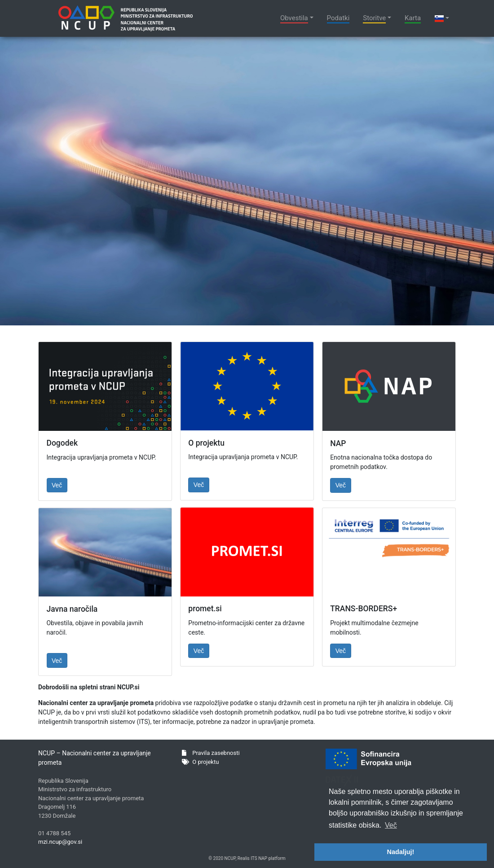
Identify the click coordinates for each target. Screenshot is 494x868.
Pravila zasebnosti (211, 753)
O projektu (200, 762)
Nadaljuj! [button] (401, 852)
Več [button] (391, 825)
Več (57, 485)
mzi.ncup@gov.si (60, 842)
